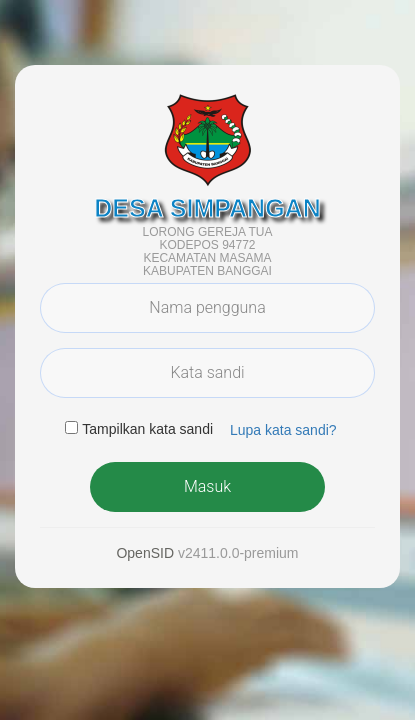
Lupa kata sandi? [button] (283, 430)
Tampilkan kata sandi (147, 429)
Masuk (207, 486)
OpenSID (145, 553)
